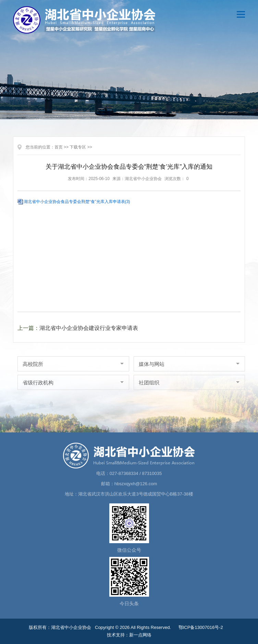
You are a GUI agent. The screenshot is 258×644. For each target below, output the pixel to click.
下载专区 (78, 147)
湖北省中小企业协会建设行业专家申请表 (89, 328)
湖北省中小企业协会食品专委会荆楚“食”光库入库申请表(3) (77, 202)
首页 (59, 147)
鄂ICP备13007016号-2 (201, 627)
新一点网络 (140, 635)
